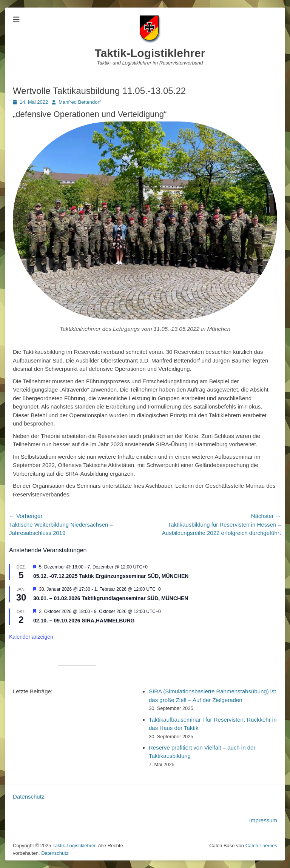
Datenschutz (29, 797)
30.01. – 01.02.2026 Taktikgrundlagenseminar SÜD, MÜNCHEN (111, 598)
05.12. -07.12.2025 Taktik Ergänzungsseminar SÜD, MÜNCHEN (111, 576)
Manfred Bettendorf (79, 102)
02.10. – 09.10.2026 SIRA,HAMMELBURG (84, 621)
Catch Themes (261, 846)
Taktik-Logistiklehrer (150, 53)
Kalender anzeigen (31, 637)
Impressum (263, 820)
